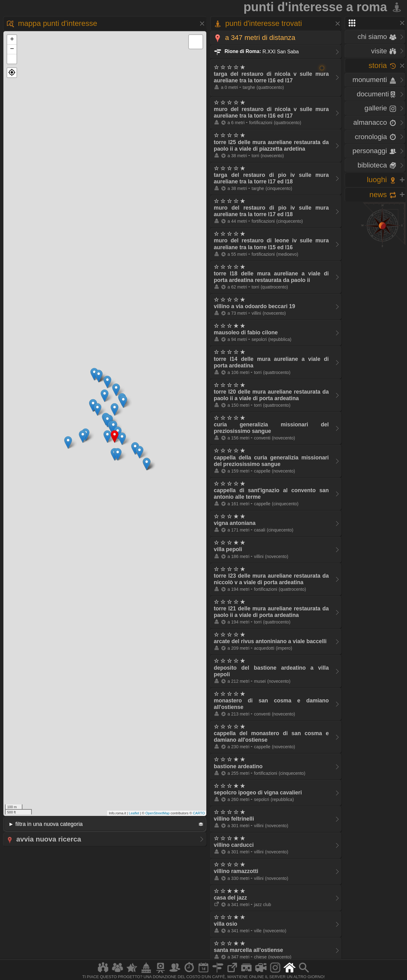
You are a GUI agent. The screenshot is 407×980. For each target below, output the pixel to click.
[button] (12, 73)
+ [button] (12, 40)
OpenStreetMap (157, 813)
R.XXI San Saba (256, 51)
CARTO (199, 813)
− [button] (12, 49)
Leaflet (134, 813)
